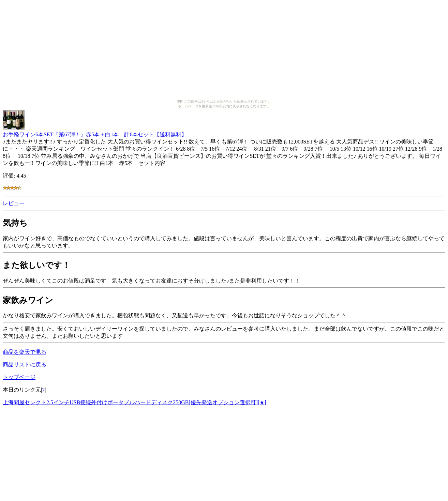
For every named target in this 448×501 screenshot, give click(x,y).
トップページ (19, 377)
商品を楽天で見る (25, 352)
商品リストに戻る (25, 365)
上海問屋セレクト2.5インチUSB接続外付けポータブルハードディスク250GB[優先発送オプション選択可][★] (135, 402)
